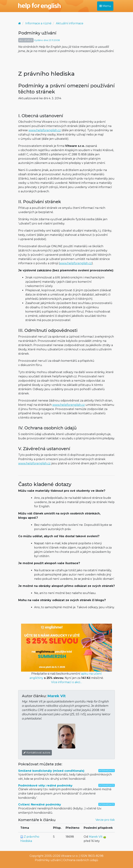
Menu (105, 6)
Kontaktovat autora (37, 753)
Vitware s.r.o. (70, 856)
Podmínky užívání (48, 860)
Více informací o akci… (67, 682)
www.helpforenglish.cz (45, 130)
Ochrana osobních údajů (81, 860)
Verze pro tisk (105, 820)
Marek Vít (57, 696)
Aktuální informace (70, 23)
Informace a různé (38, 23)
